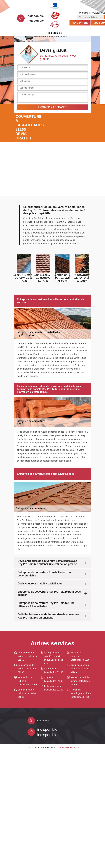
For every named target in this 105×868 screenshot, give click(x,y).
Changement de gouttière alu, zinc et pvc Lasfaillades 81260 (54, 658)
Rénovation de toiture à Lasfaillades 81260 (27, 681)
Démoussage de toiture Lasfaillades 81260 (27, 669)
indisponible (35, 16)
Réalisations (80, 23)
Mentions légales (69, 748)
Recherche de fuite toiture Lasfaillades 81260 (80, 681)
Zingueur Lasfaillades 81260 (54, 679)
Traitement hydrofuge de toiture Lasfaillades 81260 (81, 693)
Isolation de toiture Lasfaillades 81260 (54, 688)
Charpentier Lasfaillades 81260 (54, 670)
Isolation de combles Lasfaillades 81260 (80, 656)
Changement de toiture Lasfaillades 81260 (27, 656)
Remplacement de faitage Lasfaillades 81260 (80, 669)
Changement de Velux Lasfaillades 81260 (27, 693)
